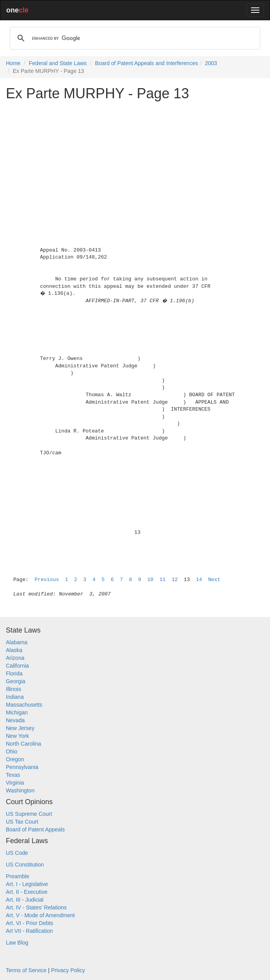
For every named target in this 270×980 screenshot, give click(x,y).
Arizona (15, 658)
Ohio (12, 751)
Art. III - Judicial (25, 900)
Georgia (16, 681)
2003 (211, 63)
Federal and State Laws (58, 63)
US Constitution (25, 865)
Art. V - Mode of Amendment (40, 915)
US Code (17, 853)
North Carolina (23, 744)
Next (214, 580)
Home (13, 63)
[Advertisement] (135, 161)
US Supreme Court (29, 814)
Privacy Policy (68, 970)
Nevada (15, 720)
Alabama (17, 642)
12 (175, 580)
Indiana (15, 697)
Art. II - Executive (27, 892)
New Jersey (20, 728)
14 (199, 580)
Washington (20, 790)
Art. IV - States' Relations (36, 907)
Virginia (15, 783)
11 (163, 580)
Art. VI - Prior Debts (29, 923)
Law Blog (17, 943)
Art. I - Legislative (27, 884)
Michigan (17, 712)
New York (17, 736)
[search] (134, 38)
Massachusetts (24, 705)
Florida (14, 673)
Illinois (13, 689)
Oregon (15, 759)
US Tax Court (22, 822)
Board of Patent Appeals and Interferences (147, 63)
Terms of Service (26, 970)
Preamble (18, 876)
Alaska (14, 650)
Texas (13, 775)
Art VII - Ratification (29, 931)
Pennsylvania (22, 767)
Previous (47, 580)
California (17, 666)
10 (150, 580)
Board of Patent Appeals (35, 829)
